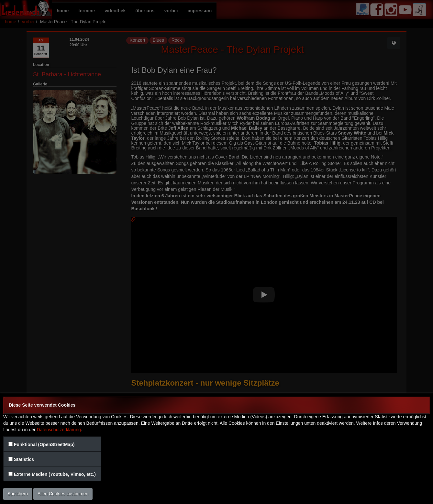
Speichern (18, 494)
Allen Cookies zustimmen (63, 494)
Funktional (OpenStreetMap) (44, 444)
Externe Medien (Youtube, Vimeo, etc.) (55, 474)
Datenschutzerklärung (59, 430)
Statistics (24, 459)
